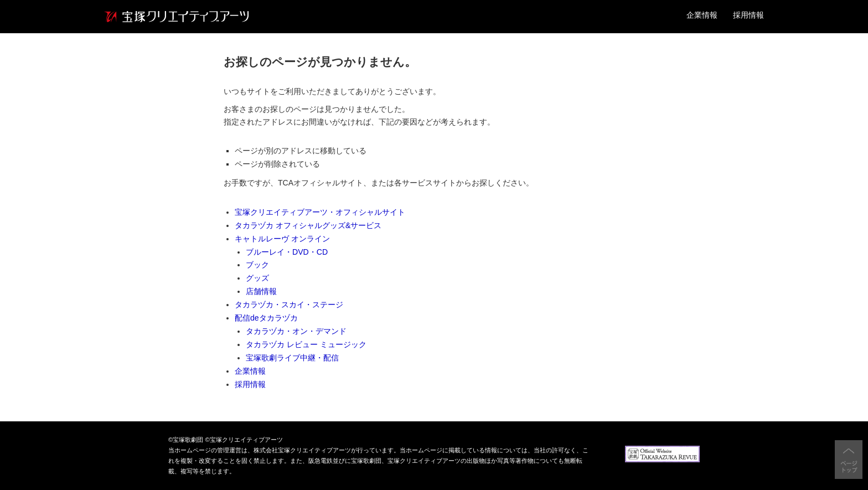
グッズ (257, 278)
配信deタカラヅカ (266, 318)
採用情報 (748, 15)
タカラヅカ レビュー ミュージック (306, 344)
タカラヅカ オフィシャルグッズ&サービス (308, 225)
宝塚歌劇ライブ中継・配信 (292, 358)
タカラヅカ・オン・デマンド (296, 331)
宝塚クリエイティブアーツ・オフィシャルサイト (320, 212)
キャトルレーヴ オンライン (282, 239)
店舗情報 (261, 291)
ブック (257, 265)
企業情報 (702, 15)
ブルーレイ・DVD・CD (287, 252)
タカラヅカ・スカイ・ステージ (289, 305)
